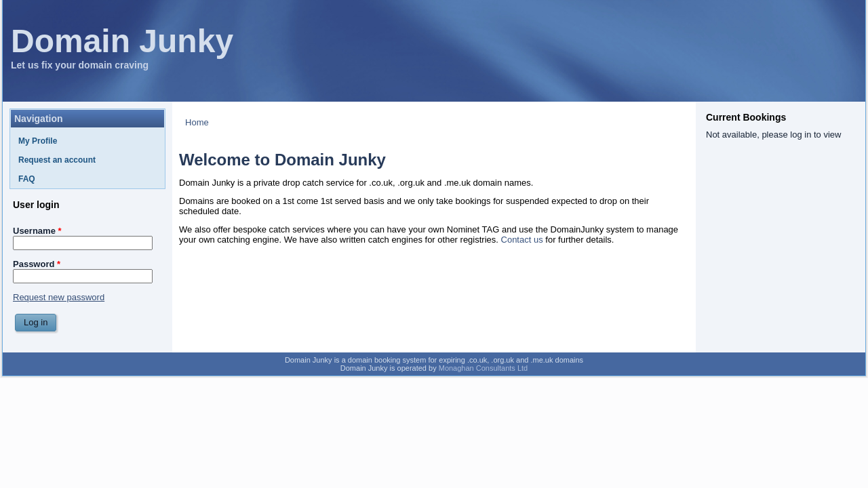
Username (37, 231)
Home (197, 122)
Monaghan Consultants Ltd (483, 368)
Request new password (59, 297)
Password (37, 264)
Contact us (522, 240)
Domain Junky (122, 41)
